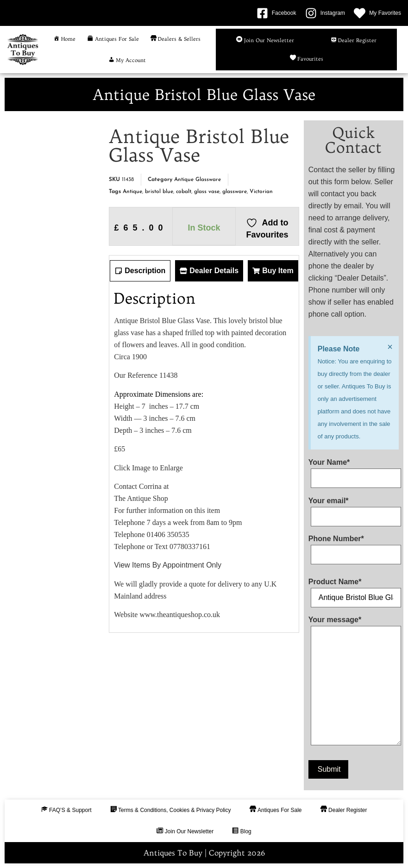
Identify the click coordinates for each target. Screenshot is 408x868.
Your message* (354, 683)
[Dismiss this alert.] (390, 347)
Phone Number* (354, 547)
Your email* (354, 509)
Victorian (261, 192)
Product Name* (354, 590)
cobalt (184, 192)
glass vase (207, 192)
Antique (132, 192)
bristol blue (159, 192)
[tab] (140, 271)
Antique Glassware (198, 180)
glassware (235, 192)
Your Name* (354, 470)
